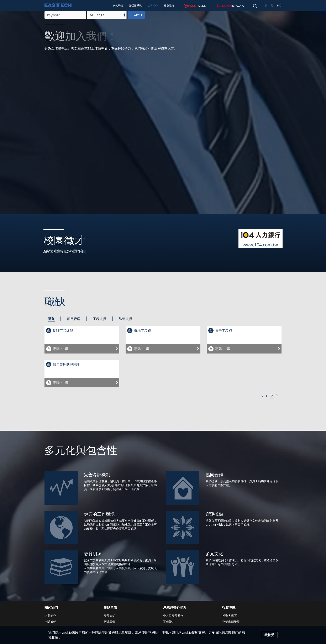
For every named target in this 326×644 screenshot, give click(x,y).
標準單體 (110, 622)
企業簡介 (50, 616)
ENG (279, 6)
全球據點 (50, 622)
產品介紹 (110, 616)
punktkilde (186, 6)
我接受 (269, 635)
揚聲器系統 (135, 6)
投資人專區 (230, 616)
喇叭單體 (118, 6)
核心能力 (169, 6)
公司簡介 (153, 6)
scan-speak (223, 6)
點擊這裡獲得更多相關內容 (63, 251)
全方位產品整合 (173, 616)
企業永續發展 (231, 622)
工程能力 (169, 622)
